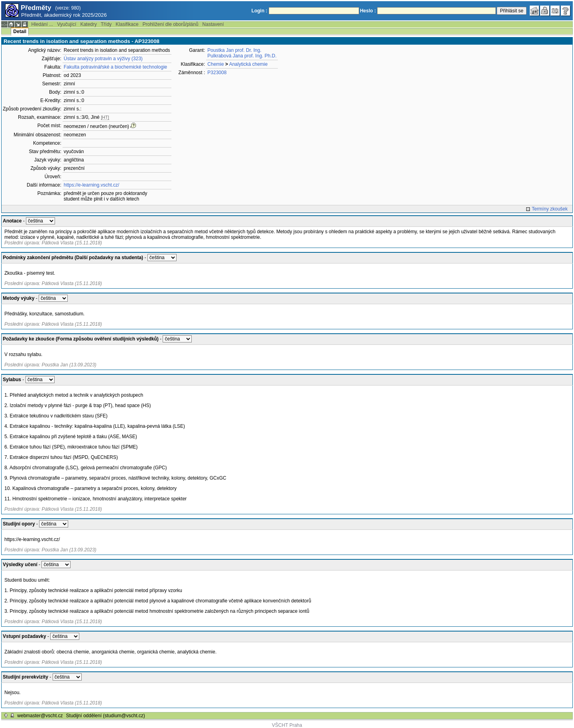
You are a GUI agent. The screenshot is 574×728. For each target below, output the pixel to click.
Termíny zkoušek (550, 209)
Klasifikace (127, 24)
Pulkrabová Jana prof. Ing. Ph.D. (242, 56)
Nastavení (213, 24)
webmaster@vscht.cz (40, 716)
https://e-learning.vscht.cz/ (91, 185)
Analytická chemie (249, 64)
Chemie (215, 64)
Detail (20, 31)
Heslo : (368, 11)
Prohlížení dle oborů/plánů (170, 24)
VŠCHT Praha (287, 725)
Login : (259, 11)
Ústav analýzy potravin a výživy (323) (103, 59)
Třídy (106, 24)
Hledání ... (42, 24)
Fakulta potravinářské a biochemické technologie (115, 67)
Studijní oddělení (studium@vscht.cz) (106, 716)
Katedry (88, 24)
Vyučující (67, 24)
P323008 (217, 73)
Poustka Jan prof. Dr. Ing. (234, 50)
